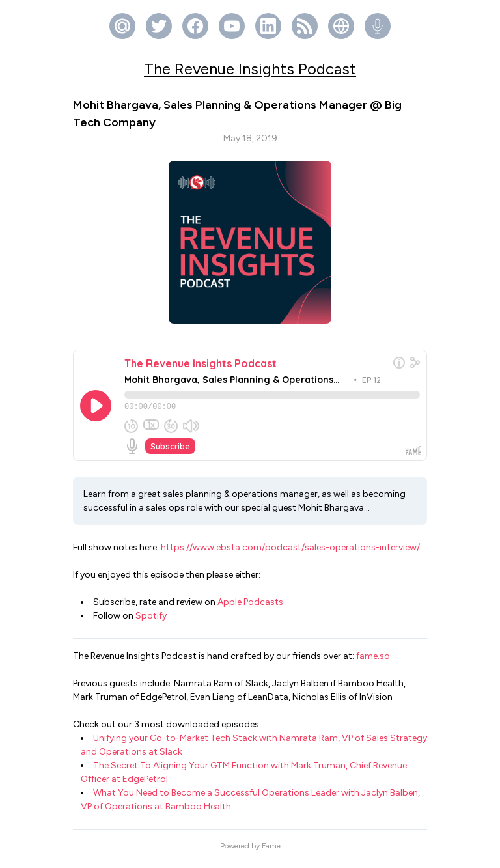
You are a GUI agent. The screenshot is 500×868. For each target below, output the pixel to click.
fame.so (373, 662)
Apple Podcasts (250, 608)
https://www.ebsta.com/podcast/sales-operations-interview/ (290, 553)
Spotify (151, 622)
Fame (271, 852)
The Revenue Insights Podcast (250, 69)
